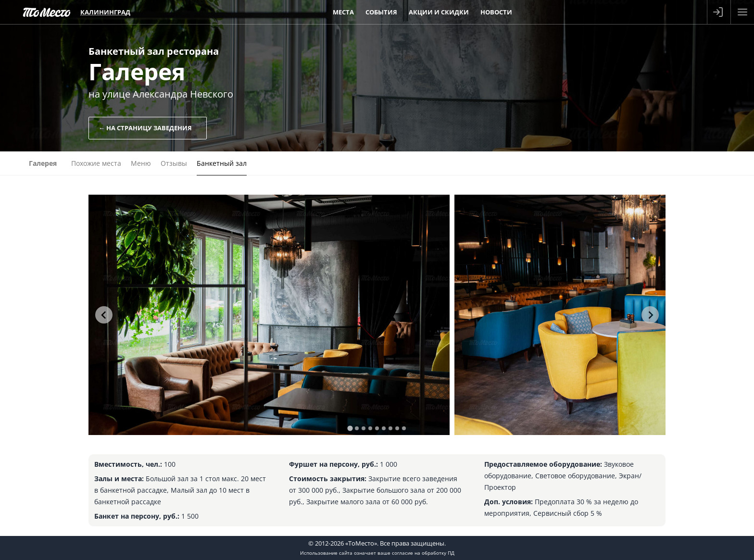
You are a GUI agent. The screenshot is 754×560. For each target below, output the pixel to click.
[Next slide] (650, 315)
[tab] (350, 428)
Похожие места (96, 163)
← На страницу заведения (145, 128)
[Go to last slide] (104, 315)
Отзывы (174, 163)
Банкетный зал (222, 163)
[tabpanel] (269, 315)
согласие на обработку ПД (423, 553)
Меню (141, 163)
